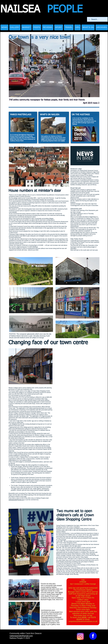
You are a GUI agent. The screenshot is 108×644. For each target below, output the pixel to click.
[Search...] (97, 19)
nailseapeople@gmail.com (16, 500)
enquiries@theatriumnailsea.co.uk (83, 621)
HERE (63, 141)
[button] (15, 27)
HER (43, 139)
